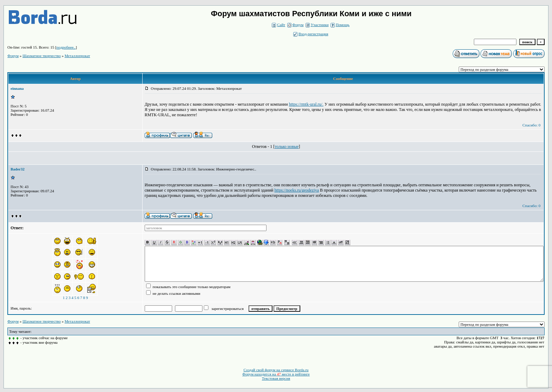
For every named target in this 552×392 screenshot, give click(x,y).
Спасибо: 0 (531, 125)
